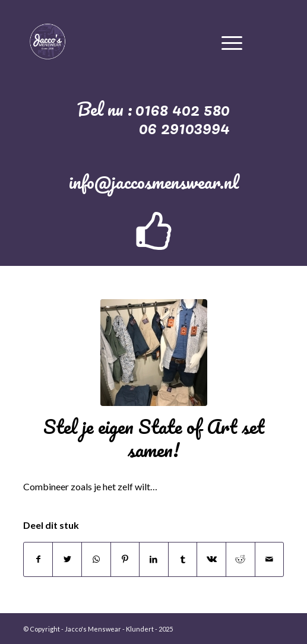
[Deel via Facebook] (38, 559)
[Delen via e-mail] (270, 559)
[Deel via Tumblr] (183, 559)
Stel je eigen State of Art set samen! (154, 438)
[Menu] (232, 41)
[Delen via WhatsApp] (96, 559)
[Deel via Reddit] (240, 559)
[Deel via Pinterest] (125, 559)
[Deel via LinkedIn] (154, 559)
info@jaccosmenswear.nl (154, 182)
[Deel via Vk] (211, 559)
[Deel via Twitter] (67, 559)
